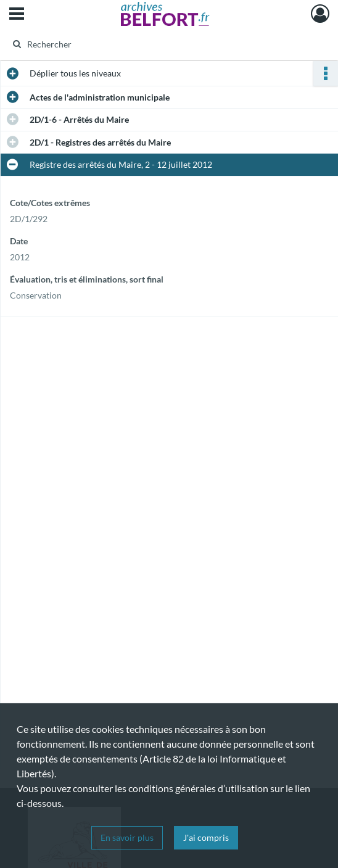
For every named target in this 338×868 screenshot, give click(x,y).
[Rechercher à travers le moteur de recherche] (160, 44)
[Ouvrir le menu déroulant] (17, 15)
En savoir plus (127, 837)
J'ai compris (206, 837)
